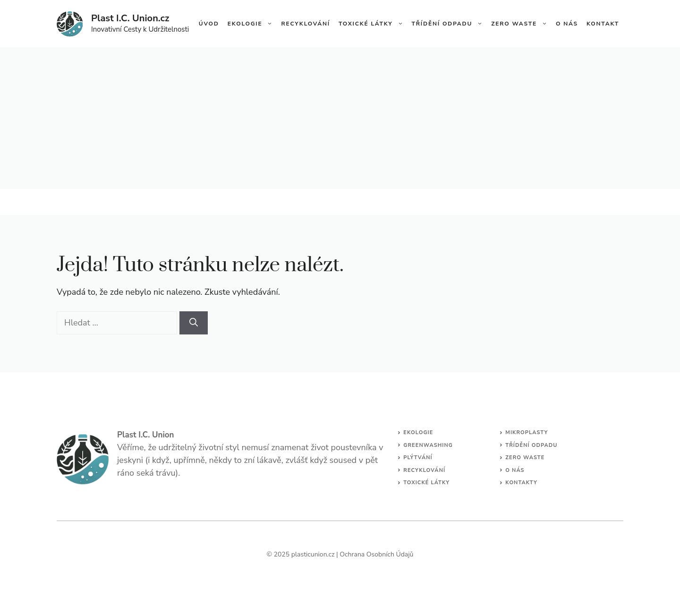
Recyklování (306, 24)
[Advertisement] (340, 118)
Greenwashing (428, 445)
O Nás (567, 24)
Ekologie (252, 24)
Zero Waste (521, 24)
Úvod (209, 24)
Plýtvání (418, 458)
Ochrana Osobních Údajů (376, 554)
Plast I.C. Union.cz (130, 18)
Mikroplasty (527, 432)
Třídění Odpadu (450, 24)
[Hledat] (194, 323)
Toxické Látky (373, 24)
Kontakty (521, 483)
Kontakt (603, 24)
